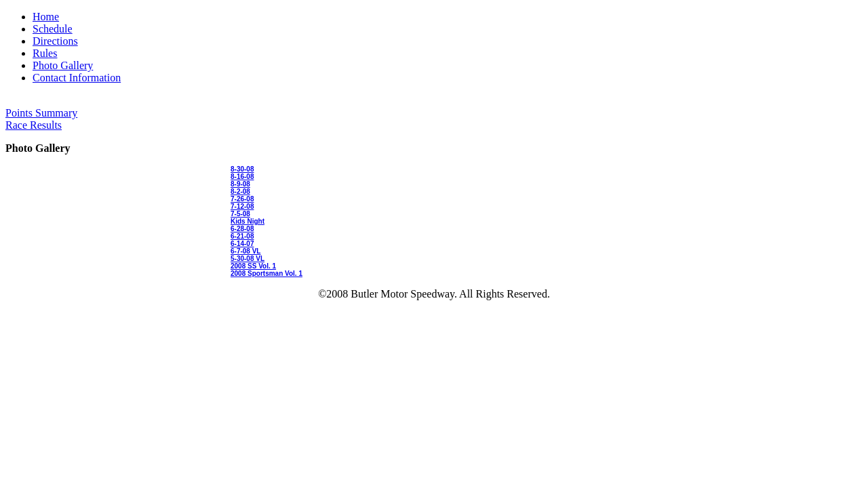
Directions (55, 41)
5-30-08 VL (248, 259)
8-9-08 (240, 184)
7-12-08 (242, 206)
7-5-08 (240, 214)
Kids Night (248, 221)
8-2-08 (240, 191)
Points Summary (41, 113)
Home (46, 17)
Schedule (53, 29)
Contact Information (77, 78)
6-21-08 (242, 236)
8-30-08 (242, 169)
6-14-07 (242, 244)
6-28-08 (242, 229)
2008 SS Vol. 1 (253, 266)
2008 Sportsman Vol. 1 (267, 273)
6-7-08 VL (245, 251)
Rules (45, 53)
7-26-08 (242, 199)
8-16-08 (242, 177)
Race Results (34, 125)
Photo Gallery (63, 65)
